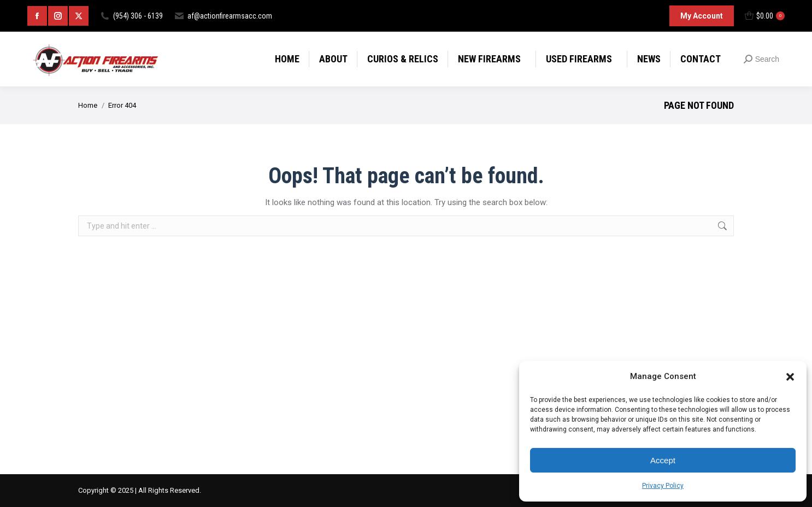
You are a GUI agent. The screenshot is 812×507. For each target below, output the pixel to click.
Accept (663, 460)
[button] (790, 377)
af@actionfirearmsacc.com (223, 16)
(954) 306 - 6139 (131, 16)
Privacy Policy (663, 486)
